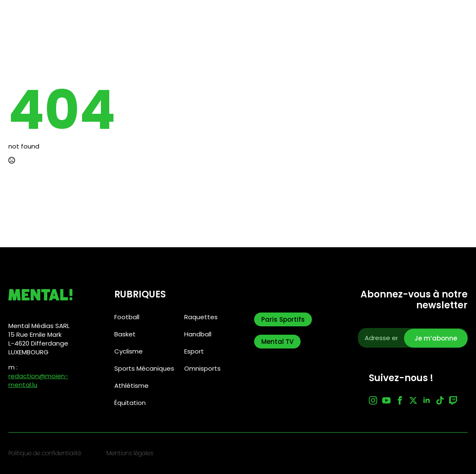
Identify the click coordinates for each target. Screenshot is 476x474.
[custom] (440, 400)
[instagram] (373, 400)
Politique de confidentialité (45, 453)
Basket (125, 334)
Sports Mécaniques (144, 368)
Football (127, 317)
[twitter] (413, 400)
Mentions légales (130, 453)
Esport (194, 351)
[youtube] (386, 400)
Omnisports (202, 368)
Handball (198, 334)
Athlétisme (131, 386)
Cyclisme (129, 351)
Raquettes (201, 317)
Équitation (130, 403)
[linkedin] (427, 400)
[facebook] (400, 400)
